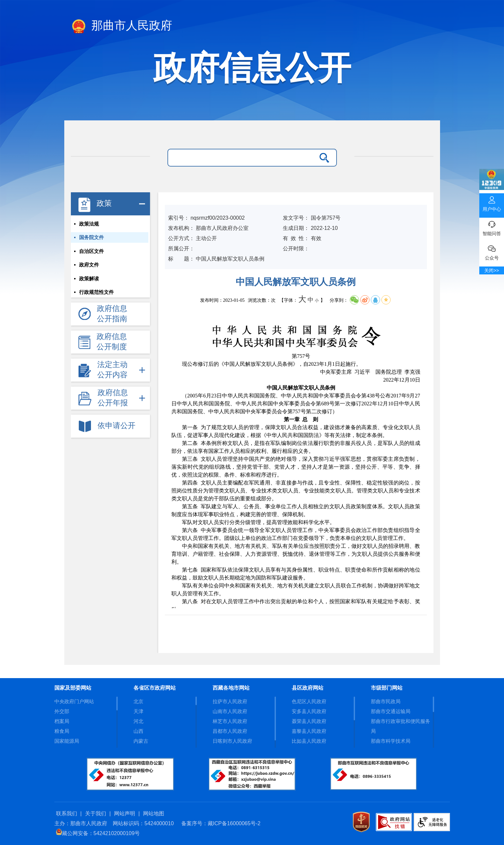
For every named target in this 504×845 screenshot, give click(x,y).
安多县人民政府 (309, 711)
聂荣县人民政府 (309, 721)
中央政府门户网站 (74, 701)
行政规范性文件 (96, 293)
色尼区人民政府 (309, 701)
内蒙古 (141, 741)
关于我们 (96, 814)
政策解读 (89, 279)
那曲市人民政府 (122, 27)
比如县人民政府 (309, 741)
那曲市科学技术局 (391, 741)
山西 (138, 731)
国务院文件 (91, 238)
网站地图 (154, 814)
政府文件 (89, 266)
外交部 (62, 711)
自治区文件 (91, 252)
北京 (138, 701)
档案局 (62, 721)
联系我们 (67, 814)
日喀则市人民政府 (232, 741)
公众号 (492, 251)
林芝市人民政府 (230, 721)
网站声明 (125, 814)
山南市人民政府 (230, 711)
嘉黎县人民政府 (309, 731)
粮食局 (62, 731)
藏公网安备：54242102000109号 (98, 833)
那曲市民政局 (386, 701)
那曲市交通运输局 (391, 711)
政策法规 (89, 224)
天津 (138, 711)
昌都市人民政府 (230, 731)
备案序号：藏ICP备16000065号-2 (221, 823)
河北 (138, 721)
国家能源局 (67, 741)
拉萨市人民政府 (230, 701)
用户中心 (492, 203)
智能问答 (492, 227)
